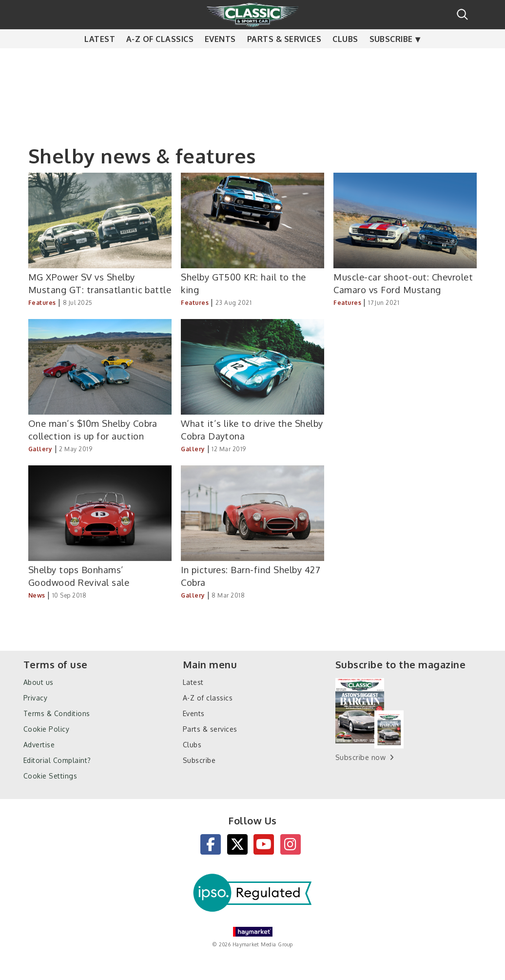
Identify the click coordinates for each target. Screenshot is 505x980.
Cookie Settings (50, 776)
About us (39, 682)
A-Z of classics (160, 59)
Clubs (345, 59)
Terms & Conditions (57, 713)
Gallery (40, 449)
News (37, 595)
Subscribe (391, 59)
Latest (100, 59)
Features (42, 303)
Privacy (35, 698)
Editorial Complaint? (57, 760)
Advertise (39, 745)
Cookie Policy (46, 729)
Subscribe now (360, 757)
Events (220, 59)
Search (462, 14)
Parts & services (284, 59)
